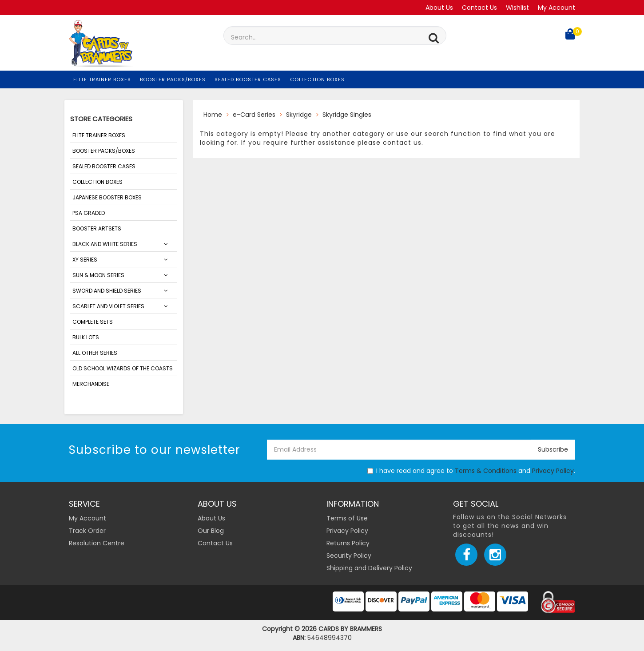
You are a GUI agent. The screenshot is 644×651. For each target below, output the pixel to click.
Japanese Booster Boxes (107, 197)
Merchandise (91, 384)
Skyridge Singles (347, 115)
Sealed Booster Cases (248, 79)
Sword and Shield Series (107, 291)
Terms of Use (347, 518)
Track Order (87, 531)
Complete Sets (93, 322)
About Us (439, 8)
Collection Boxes (317, 79)
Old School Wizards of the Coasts (123, 368)
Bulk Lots (86, 337)
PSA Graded (89, 213)
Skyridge (299, 115)
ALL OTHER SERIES (95, 353)
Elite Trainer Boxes (102, 79)
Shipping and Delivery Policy (369, 568)
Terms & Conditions (486, 471)
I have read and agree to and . (471, 471)
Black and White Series (105, 244)
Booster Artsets (97, 228)
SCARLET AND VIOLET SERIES (108, 306)
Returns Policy (348, 543)
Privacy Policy (553, 471)
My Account (557, 8)
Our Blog (211, 531)
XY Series (85, 260)
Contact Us (479, 8)
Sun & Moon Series (98, 275)
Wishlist (517, 8)
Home (213, 115)
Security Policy (349, 556)
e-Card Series (254, 115)
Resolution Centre (97, 543)
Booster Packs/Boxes (173, 79)
